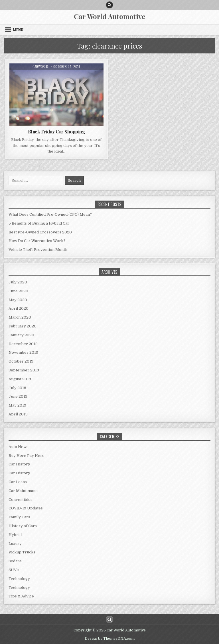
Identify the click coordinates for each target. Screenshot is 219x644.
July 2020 (18, 282)
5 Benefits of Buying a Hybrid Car (39, 223)
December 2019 (23, 344)
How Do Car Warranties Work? (37, 241)
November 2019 (23, 352)
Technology (19, 579)
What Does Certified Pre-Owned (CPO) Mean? (50, 214)
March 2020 (20, 317)
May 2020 (18, 300)
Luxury (15, 544)
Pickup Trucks (22, 552)
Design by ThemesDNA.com (110, 639)
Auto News (19, 447)
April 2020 (19, 308)
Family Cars (19, 517)
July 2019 (17, 388)
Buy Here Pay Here (27, 456)
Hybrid (15, 535)
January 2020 (21, 335)
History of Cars (23, 526)
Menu (18, 30)
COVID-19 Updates (26, 508)
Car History (19, 464)
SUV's (14, 570)
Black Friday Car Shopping (57, 131)
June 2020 (18, 291)
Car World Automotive (109, 16)
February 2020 (23, 326)
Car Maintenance (24, 491)
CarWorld (40, 67)
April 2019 (18, 414)
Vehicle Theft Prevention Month (38, 250)
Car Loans (18, 482)
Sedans (15, 561)
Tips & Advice (21, 596)
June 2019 (18, 396)
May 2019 (17, 405)
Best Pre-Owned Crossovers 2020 (40, 232)
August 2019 (20, 379)
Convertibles (21, 500)
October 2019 (21, 361)
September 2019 (24, 370)
